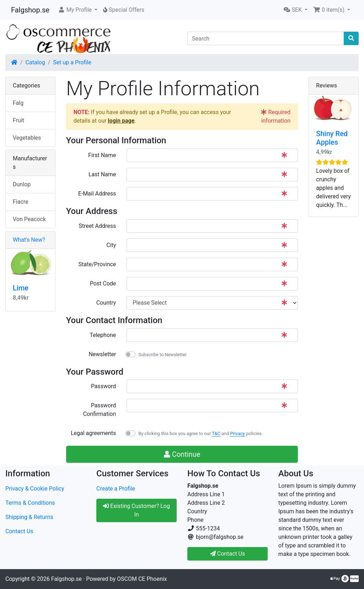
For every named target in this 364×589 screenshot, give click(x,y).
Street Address (97, 226)
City (111, 245)
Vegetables (27, 138)
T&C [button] (216, 433)
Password (104, 386)
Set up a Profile (72, 62)
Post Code (103, 283)
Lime (21, 288)
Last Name (102, 174)
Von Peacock (29, 219)
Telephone (103, 335)
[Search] (266, 38)
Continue (182, 454)
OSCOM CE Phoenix (142, 579)
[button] (78, 10)
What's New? (29, 240)
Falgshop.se (30, 10)
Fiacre (21, 202)
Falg (18, 103)
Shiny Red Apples (332, 138)
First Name (102, 155)
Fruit (18, 120)
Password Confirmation (100, 410)
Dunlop (22, 184)
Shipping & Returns (29, 517)
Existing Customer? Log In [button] (136, 510)
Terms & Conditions (30, 503)
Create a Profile (116, 489)
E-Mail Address (97, 194)
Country (106, 303)
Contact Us (19, 531)
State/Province (97, 264)
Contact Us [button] (228, 554)
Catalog (35, 62)
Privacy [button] (237, 433)
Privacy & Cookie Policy (35, 489)
